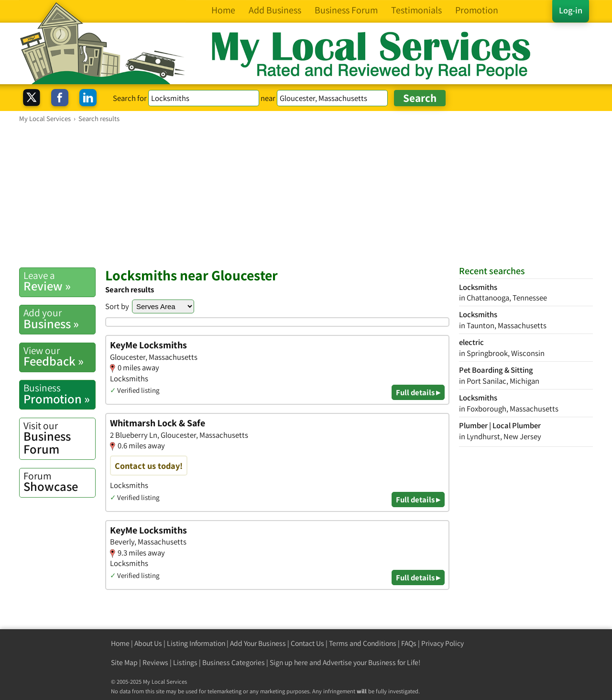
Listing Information (196, 643)
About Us (148, 643)
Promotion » (59, 394)
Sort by (117, 306)
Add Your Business (258, 643)
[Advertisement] (306, 195)
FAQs (409, 643)
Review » (59, 281)
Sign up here (289, 662)
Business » (59, 319)
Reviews (155, 662)
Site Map (124, 662)
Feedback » (59, 356)
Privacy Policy (443, 643)
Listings (185, 662)
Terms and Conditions (363, 643)
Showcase (59, 482)
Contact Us (307, 643)
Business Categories (234, 662)
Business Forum (59, 438)
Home (120, 643)
